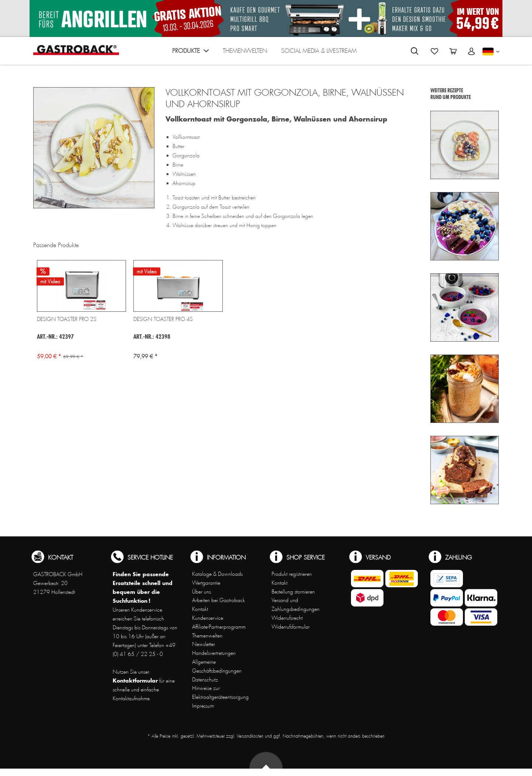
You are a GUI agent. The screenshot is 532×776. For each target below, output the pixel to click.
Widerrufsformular (291, 627)
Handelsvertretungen (214, 653)
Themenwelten (207, 636)
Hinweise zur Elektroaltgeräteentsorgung (220, 693)
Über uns (202, 592)
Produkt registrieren (292, 574)
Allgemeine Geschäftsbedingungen (217, 666)
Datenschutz (205, 680)
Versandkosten (250, 736)
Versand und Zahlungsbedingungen (296, 605)
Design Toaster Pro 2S (67, 319)
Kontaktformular (135, 681)
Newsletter (204, 644)
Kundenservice (208, 618)
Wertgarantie (206, 583)
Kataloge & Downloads (217, 574)
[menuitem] (190, 53)
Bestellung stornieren (293, 592)
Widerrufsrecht (287, 618)
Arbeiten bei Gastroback (219, 600)
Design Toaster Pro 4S (163, 319)
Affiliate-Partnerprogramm (219, 627)
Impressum (203, 706)
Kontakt (200, 609)
